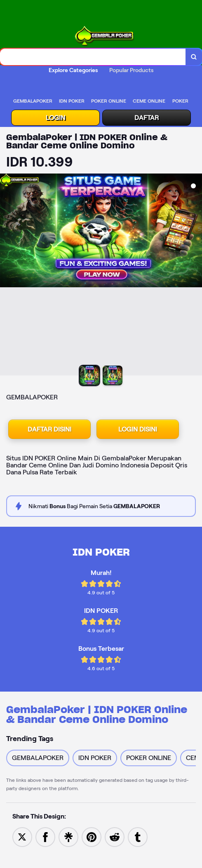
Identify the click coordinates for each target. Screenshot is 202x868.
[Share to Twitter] (22, 836)
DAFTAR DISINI (49, 429)
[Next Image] (195, 276)
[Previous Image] (7, 276)
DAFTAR (147, 118)
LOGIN (55, 118)
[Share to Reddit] (115, 836)
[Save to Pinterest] (92, 836)
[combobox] (93, 57)
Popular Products (131, 70)
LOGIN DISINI (138, 429)
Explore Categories (73, 70)
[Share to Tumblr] (138, 836)
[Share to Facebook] (45, 836)
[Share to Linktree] (68, 836)
